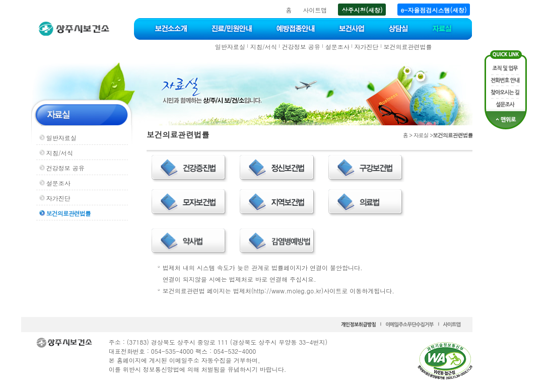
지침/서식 (264, 47)
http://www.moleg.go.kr (287, 291)
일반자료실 (230, 47)
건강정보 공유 (301, 47)
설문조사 (337, 47)
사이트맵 (315, 10)
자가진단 (367, 47)
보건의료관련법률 (408, 47)
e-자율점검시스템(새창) (434, 10)
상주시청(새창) (362, 10)
